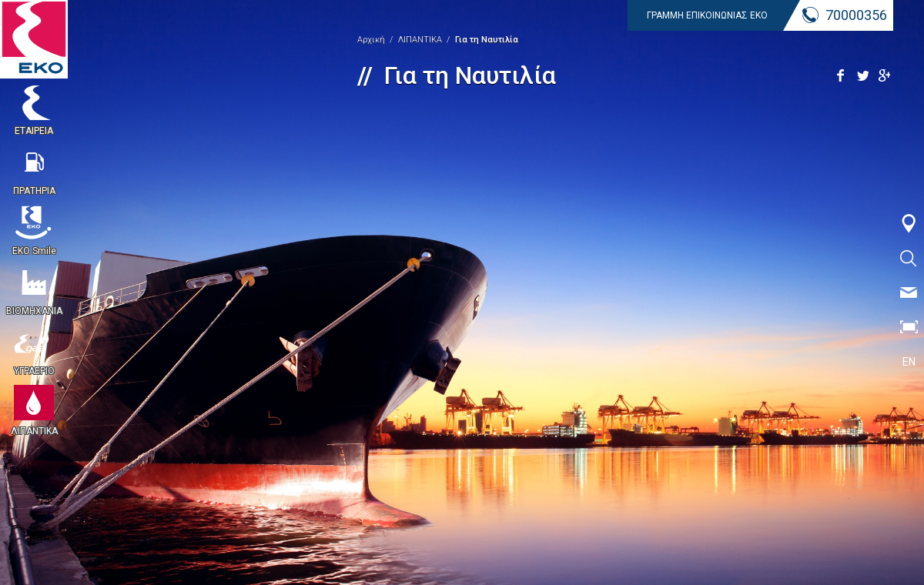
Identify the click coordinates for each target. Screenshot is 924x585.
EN (909, 362)
